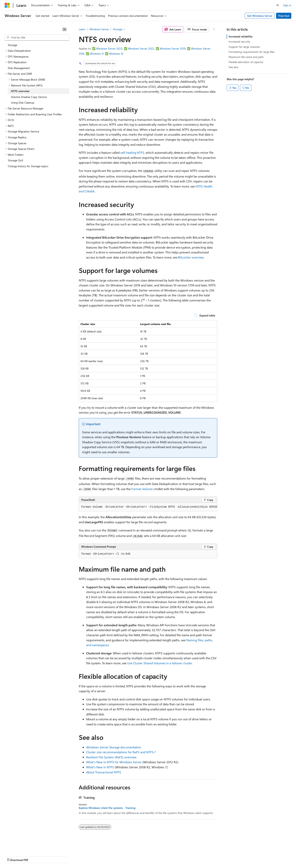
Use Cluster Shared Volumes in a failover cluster (160, 663)
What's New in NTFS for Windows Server (114, 762)
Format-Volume (142, 489)
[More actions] (214, 29)
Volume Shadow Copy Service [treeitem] (29, 97)
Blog (53, 856)
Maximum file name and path (246, 57)
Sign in (287, 5)
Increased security (239, 41)
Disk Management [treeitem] (19, 68)
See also (233, 67)
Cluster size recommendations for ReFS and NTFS (120, 752)
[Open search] (278, 5)
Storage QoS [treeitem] (16, 160)
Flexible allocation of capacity (246, 62)
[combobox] (37, 37)
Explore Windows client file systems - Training (107, 808)
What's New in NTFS (100, 767)
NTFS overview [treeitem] (20, 91)
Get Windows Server (260, 16)
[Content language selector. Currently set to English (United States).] (23, 847)
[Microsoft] (7, 5)
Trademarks (162, 856)
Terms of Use (143, 856)
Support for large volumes (244, 47)
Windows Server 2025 (109, 48)
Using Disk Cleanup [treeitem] (23, 103)
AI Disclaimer (13, 856)
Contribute (70, 856)
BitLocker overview (191, 257)
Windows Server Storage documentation (114, 747)
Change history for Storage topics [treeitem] (28, 166)
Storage (118, 29)
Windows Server (99, 29)
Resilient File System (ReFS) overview (111, 757)
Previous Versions (35, 856)
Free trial (284, 16)
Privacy (85, 856)
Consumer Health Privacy (112, 856)
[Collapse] (64, 29)
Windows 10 (116, 54)
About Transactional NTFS (104, 772)
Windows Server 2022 (141, 48)
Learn (82, 29)
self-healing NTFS (132, 152)
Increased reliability (241, 36)
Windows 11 (97, 54)
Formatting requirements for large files (252, 52)
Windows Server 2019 (173, 48)
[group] (148, 507)
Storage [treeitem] (13, 45)
